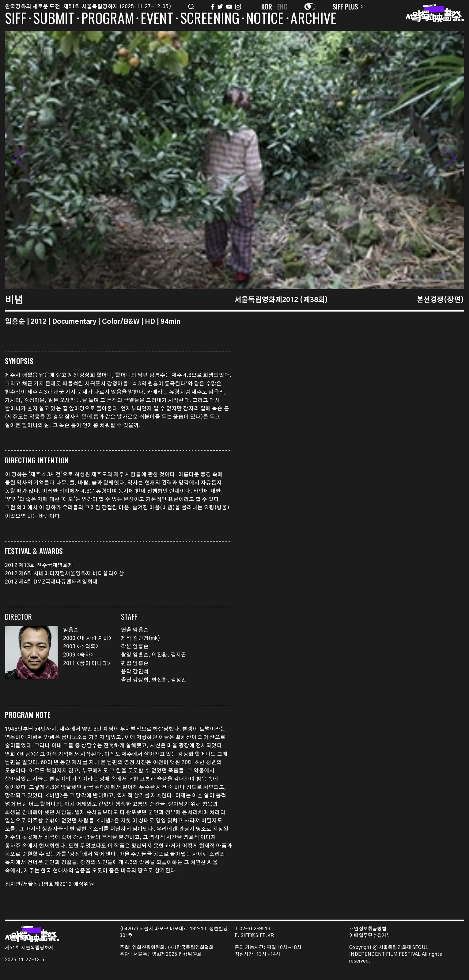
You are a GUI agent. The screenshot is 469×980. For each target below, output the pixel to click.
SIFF (16, 19)
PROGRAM (108, 19)
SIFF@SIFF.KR (257, 936)
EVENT (157, 19)
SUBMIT (54, 19)
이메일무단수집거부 (370, 936)
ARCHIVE (313, 19)
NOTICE (265, 19)
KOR (267, 6)
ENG (282, 6)
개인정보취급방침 (368, 929)
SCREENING (210, 19)
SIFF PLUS (348, 6)
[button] (450, 160)
